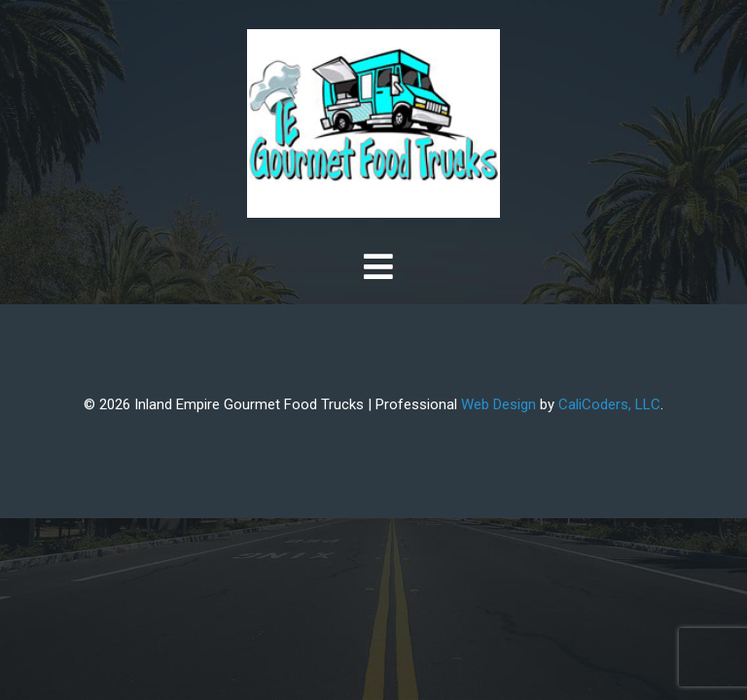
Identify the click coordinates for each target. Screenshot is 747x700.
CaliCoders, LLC (609, 404)
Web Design (498, 404)
